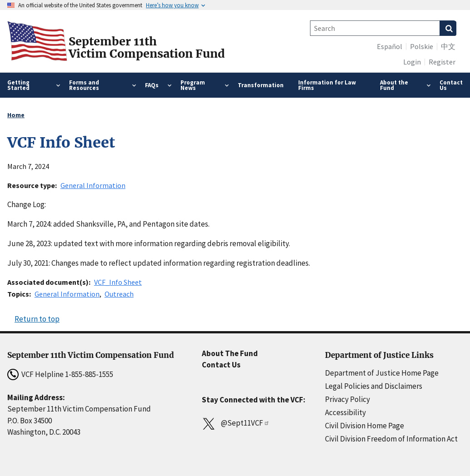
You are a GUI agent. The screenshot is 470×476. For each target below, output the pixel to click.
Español (390, 46)
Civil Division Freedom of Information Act (391, 439)
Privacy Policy (347, 399)
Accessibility (345, 412)
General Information (93, 185)
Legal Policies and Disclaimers (374, 386)
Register (442, 62)
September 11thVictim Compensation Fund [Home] (147, 48)
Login (412, 62)
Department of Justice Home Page (382, 373)
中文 (448, 46)
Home (16, 115)
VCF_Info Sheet (118, 282)
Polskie (422, 46)
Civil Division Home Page (365, 426)
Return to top (37, 319)
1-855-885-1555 (89, 374)
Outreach (119, 294)
